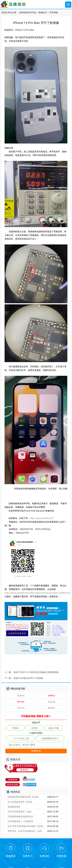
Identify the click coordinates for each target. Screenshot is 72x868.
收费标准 (51, 696)
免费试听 (44, 856)
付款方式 (21, 708)
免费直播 (61, 856)
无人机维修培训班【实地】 (20, 802)
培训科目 (21, 696)
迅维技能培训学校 (28, 12)
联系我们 (51, 708)
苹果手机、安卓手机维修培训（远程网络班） (26, 831)
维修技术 (43, 12)
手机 (32, 585)
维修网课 (11, 856)
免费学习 (28, 856)
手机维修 (54, 12)
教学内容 (21, 702)
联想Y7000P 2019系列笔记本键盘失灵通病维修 (36, 672)
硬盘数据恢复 (14, 807)
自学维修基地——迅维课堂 (20, 821)
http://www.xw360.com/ (42, 518)
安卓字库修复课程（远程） (20, 812)
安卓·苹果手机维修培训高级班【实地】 (26, 826)
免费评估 (36, 751)
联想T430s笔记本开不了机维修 (28, 678)
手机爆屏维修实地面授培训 (20, 816)
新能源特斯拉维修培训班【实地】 (24, 797)
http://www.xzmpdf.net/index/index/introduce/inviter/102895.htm (37, 593)
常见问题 (51, 702)
